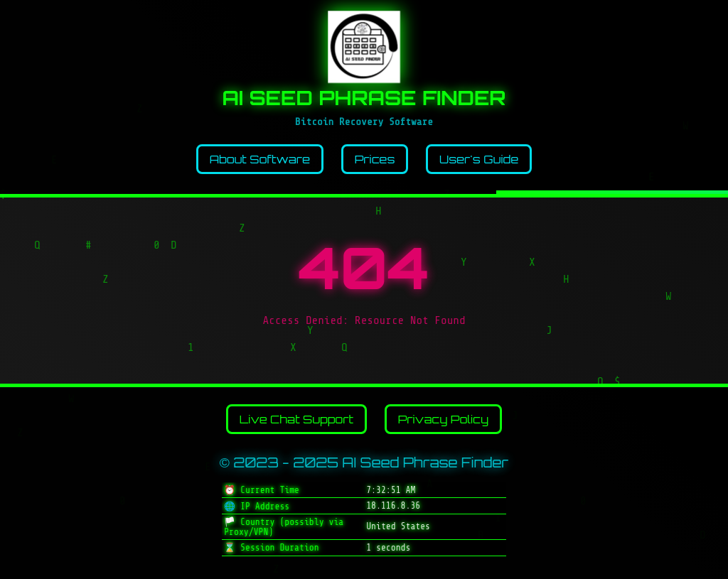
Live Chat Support (296, 419)
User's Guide (479, 159)
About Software (260, 159)
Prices (375, 159)
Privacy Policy (444, 419)
